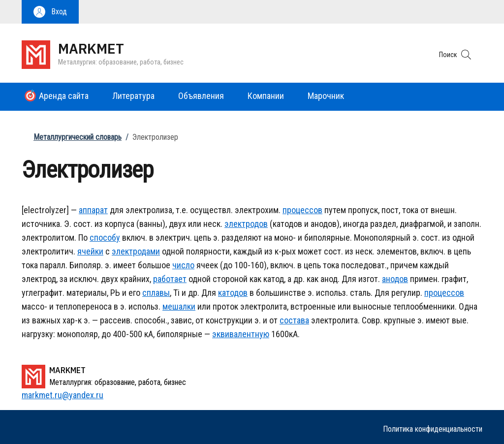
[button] (50, 12)
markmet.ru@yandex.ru (63, 395)
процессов (302, 210)
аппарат (93, 210)
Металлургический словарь (78, 137)
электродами (136, 251)
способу (105, 238)
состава (294, 320)
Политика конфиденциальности (433, 429)
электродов (246, 224)
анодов (395, 279)
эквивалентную (241, 334)
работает (170, 279)
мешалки (179, 306)
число (183, 265)
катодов (233, 293)
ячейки (90, 251)
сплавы (156, 293)
